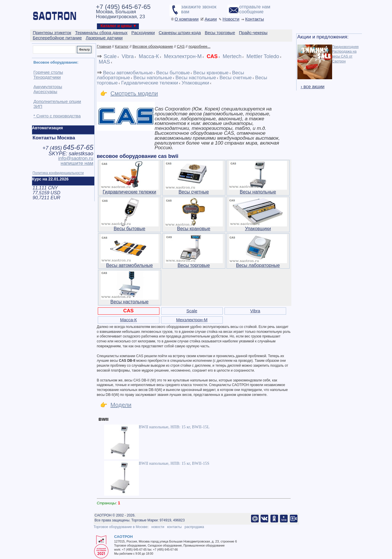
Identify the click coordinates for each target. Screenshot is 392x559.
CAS (181, 46)
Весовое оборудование (153, 46)
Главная (104, 46)
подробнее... (200, 46)
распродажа (194, 527)
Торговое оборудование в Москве (121, 527)
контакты (174, 527)
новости (158, 527)
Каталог (122, 46)
